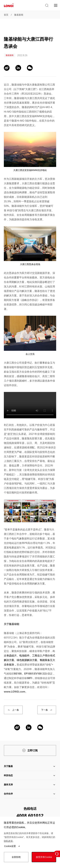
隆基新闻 (19, 15)
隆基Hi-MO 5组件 (22, 121)
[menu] (56, 5)
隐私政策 (8, 841)
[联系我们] (57, 854)
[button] (47, 5)
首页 (6, 15)
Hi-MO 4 (47, 107)
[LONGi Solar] (9, 5)
